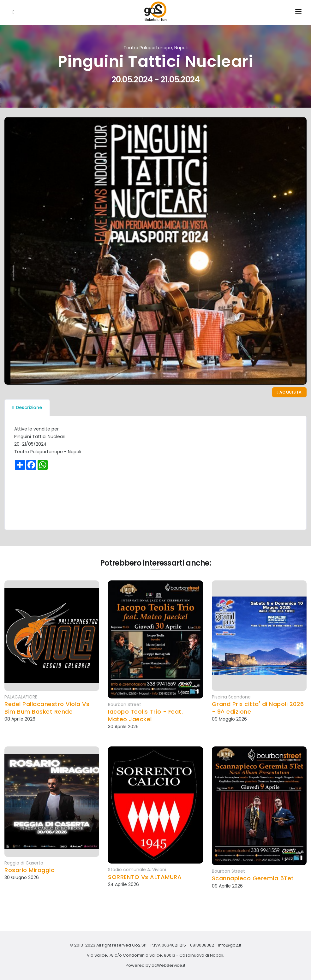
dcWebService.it (168, 965)
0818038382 (202, 945)
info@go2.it (230, 945)
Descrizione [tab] (27, 407)
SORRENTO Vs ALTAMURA (145, 877)
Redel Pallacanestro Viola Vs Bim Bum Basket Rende (47, 708)
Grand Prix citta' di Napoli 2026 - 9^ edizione (258, 708)
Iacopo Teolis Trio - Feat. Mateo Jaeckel (145, 715)
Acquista (289, 392)
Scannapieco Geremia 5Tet (253, 878)
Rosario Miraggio (30, 870)
